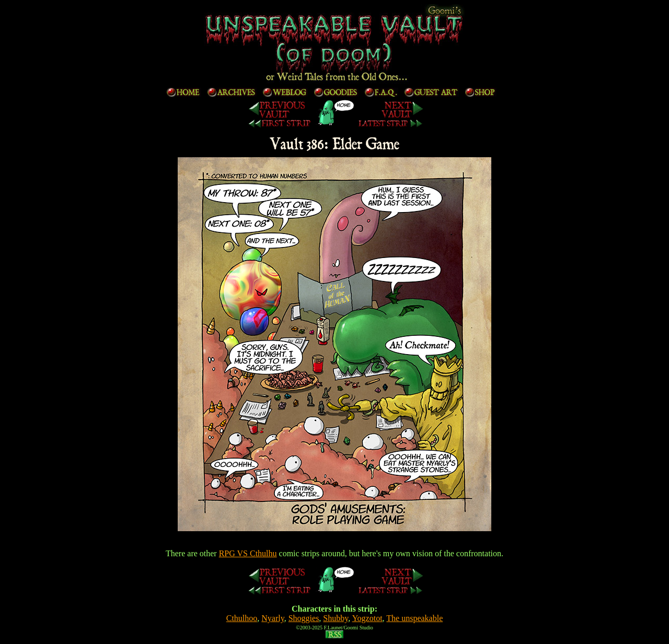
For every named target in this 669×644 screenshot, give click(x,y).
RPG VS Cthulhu (248, 553)
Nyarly (273, 618)
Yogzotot (367, 618)
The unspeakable (414, 618)
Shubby (336, 618)
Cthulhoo (242, 618)
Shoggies (304, 618)
